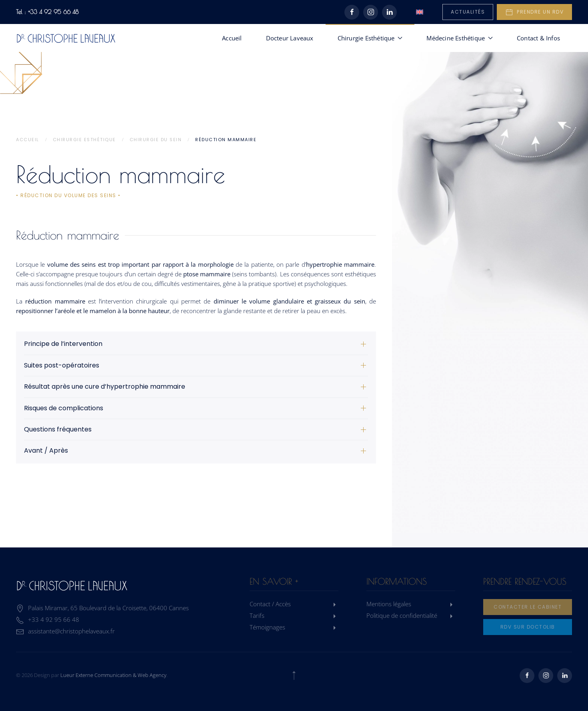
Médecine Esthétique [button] (460, 38)
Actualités (468, 12)
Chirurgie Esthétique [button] (370, 38)
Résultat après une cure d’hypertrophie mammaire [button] (105, 387)
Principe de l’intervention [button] (63, 344)
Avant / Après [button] (46, 451)
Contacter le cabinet (528, 607)
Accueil (232, 38)
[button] (294, 675)
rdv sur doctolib (528, 627)
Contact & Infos (538, 38)
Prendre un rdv (534, 12)
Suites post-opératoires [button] (62, 365)
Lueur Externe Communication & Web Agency (113, 675)
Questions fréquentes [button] (58, 429)
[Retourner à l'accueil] (66, 38)
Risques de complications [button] (64, 408)
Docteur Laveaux (290, 38)
